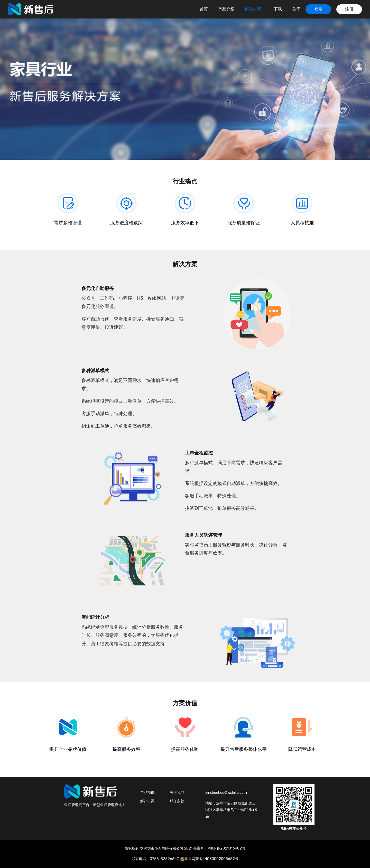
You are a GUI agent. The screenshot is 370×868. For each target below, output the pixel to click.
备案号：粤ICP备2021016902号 (219, 848)
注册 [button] (349, 9)
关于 (296, 9)
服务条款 (177, 801)
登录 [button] (318, 9)
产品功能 (147, 793)
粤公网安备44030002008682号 (211, 859)
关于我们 (177, 793)
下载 (278, 9)
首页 (204, 9)
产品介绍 (226, 9)
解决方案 (254, 9)
